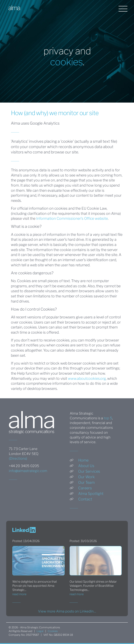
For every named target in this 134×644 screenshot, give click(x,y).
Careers (85, 488)
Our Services (89, 471)
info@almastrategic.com (28, 471)
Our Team (86, 482)
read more (19, 594)
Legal (40, 631)
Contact (85, 499)
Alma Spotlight (91, 494)
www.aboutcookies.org (87, 378)
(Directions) (18, 458)
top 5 (108, 418)
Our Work (86, 477)
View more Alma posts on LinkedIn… (67, 611)
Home (83, 460)
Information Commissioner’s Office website (72, 218)
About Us (86, 466)
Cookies (53, 631)
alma (14, 8)
